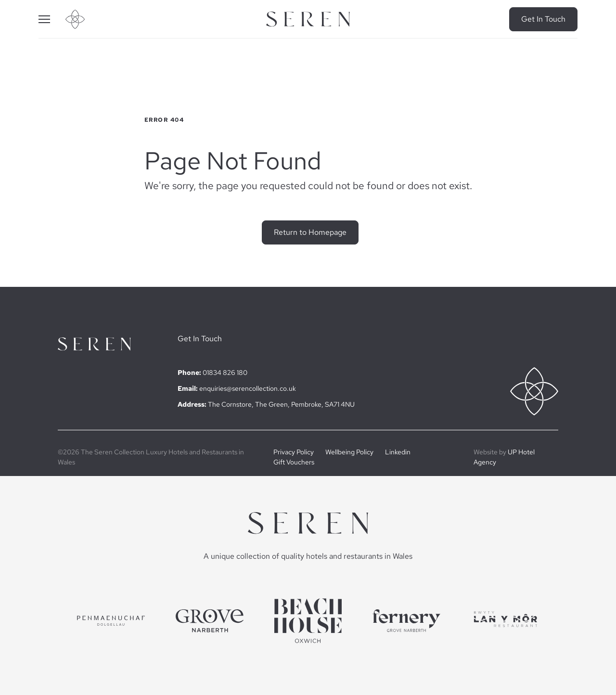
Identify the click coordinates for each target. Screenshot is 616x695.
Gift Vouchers (294, 462)
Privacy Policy (294, 452)
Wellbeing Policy (349, 452)
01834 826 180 (225, 373)
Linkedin (398, 452)
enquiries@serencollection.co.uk (248, 388)
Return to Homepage (310, 232)
